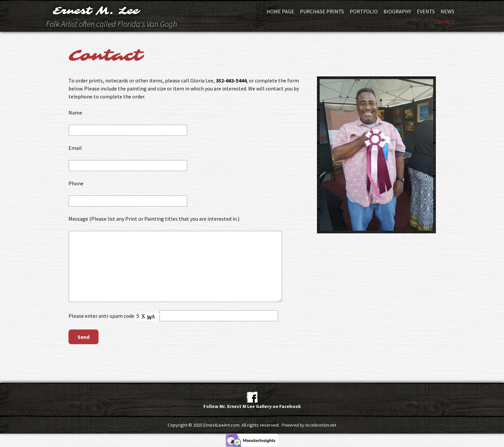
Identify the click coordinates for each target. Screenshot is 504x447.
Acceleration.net (321, 425)
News (447, 11)
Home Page (280, 11)
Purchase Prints (322, 11)
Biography (397, 11)
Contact (444, 22)
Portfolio (364, 11)
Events (426, 11)
